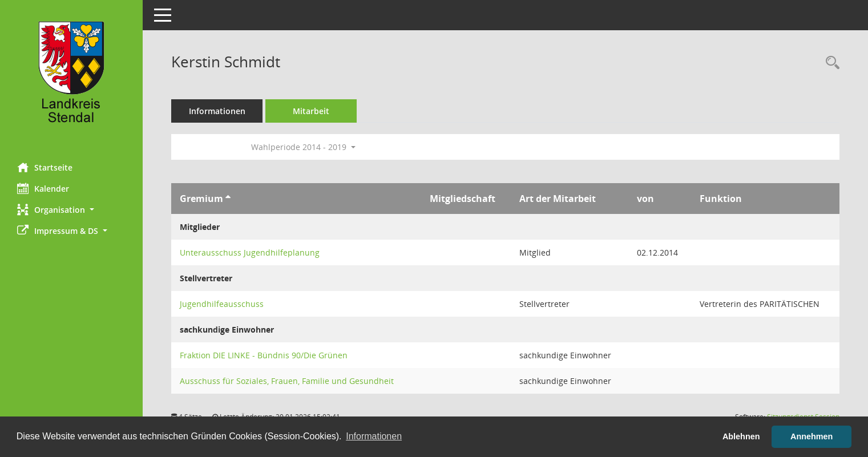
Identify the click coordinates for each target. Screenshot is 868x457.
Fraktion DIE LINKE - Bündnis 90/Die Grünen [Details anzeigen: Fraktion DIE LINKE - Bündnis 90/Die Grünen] (264, 355)
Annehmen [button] (812, 436)
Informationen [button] (374, 436)
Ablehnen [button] (741, 436)
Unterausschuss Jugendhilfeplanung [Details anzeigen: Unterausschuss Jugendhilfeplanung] (250, 252)
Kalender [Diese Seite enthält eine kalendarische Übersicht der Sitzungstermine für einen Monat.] (43, 188)
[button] (71, 210)
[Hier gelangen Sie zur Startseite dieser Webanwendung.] (71, 77)
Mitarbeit (311, 111)
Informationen (217, 111)
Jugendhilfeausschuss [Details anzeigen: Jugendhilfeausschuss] (222, 304)
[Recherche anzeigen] (830, 63)
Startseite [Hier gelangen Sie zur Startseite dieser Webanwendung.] (45, 167)
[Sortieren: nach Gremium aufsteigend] (228, 199)
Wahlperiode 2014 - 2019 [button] (303, 147)
